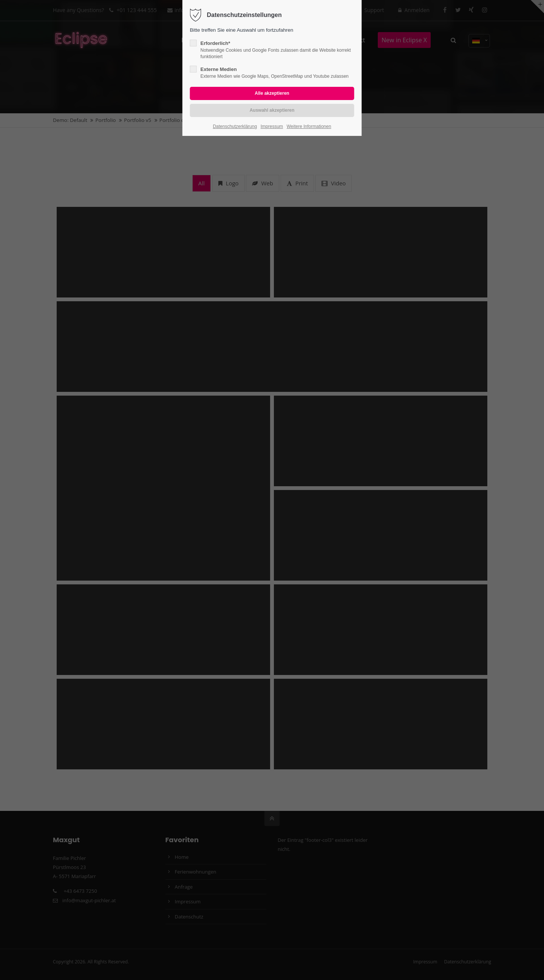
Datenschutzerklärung (235, 126)
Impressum (272, 126)
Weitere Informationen (309, 126)
